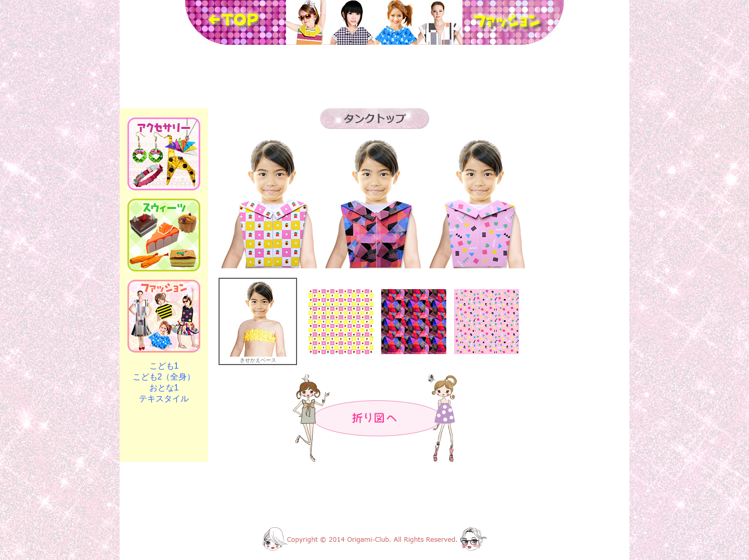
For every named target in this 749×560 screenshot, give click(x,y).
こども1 (164, 366)
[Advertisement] (374, 76)
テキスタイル (164, 399)
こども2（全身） (164, 377)
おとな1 (164, 388)
